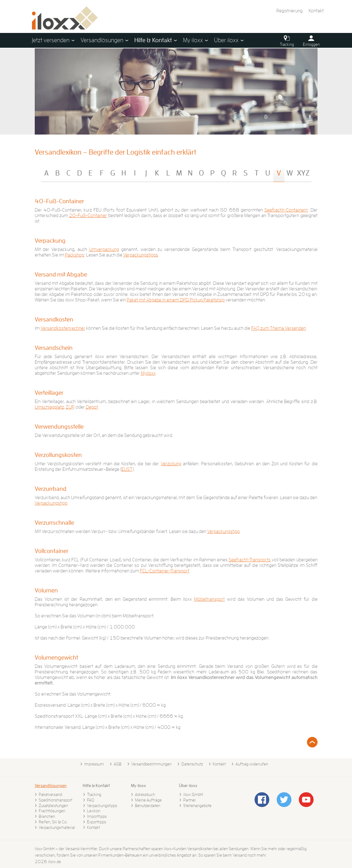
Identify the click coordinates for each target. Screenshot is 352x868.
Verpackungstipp (51, 503)
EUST (127, 469)
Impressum (94, 764)
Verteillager (49, 393)
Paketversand (50, 794)
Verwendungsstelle (59, 426)
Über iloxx (188, 785)
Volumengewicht (56, 657)
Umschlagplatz (49, 407)
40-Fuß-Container (59, 201)
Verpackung (50, 240)
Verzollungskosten (58, 455)
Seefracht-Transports (249, 560)
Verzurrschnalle (54, 523)
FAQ (91, 800)
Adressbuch (145, 794)
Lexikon (94, 811)
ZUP (70, 407)
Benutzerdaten (148, 805)
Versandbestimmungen (151, 764)
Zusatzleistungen (53, 805)
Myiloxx (148, 373)
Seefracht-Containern (286, 210)
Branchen (47, 816)
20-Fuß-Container (88, 216)
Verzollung (171, 464)
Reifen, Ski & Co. (53, 822)
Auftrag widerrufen (252, 764)
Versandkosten (54, 319)
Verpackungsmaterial (57, 827)
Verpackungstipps (141, 255)
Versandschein (54, 348)
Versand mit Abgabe (61, 274)
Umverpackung (104, 249)
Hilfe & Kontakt (96, 785)
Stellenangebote (197, 805)
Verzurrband (51, 489)
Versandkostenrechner (63, 328)
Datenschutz (192, 764)
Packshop (75, 255)
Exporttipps (97, 822)
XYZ (303, 173)
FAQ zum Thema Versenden (279, 328)
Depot (92, 407)
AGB (118, 764)
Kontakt (316, 11)
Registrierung (289, 11)
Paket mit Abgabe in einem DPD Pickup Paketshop (176, 300)
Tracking (94, 794)
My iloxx (138, 785)
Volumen (46, 590)
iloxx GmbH (193, 794)
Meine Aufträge (148, 800)
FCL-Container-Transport (165, 571)
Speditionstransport (55, 800)
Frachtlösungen (52, 811)
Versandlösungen (51, 785)
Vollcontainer (51, 551)
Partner (190, 800)
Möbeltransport (209, 599)
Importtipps (97, 816)
